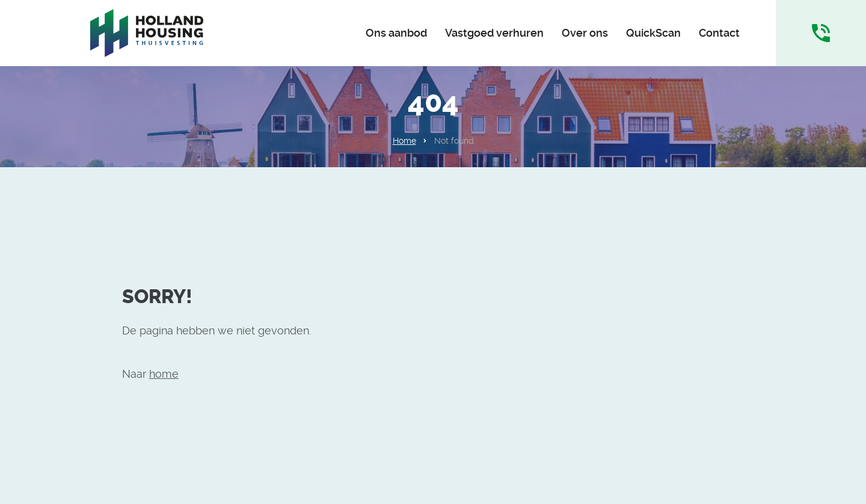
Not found (454, 141)
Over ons (585, 33)
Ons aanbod (396, 33)
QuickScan (653, 33)
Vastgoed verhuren (494, 33)
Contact (719, 33)
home (164, 374)
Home (404, 141)
